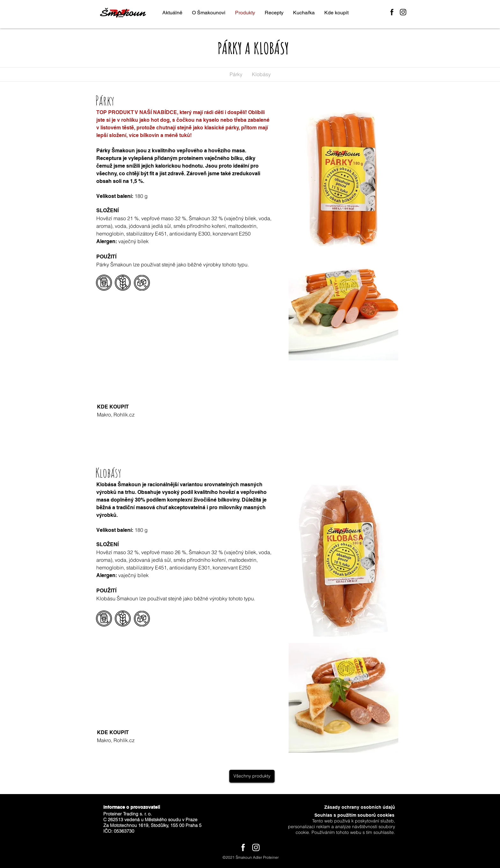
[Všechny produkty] (252, 776)
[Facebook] (392, 12)
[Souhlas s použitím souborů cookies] (349, 815)
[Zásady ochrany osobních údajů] (356, 807)
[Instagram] (403, 12)
